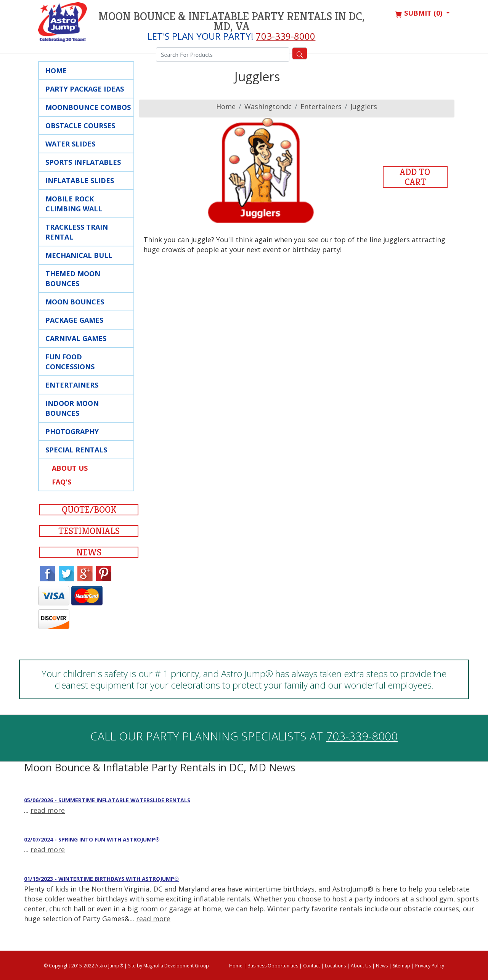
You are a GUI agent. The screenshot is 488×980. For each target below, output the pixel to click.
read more (48, 810)
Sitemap (401, 966)
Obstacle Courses (80, 126)
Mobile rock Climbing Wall (74, 204)
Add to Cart (415, 177)
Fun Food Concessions (70, 362)
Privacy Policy (430, 966)
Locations (335, 966)
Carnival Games (76, 338)
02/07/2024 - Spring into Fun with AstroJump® (92, 839)
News (89, 552)
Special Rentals (76, 450)
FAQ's (62, 482)
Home (56, 71)
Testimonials (89, 531)
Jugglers (364, 106)
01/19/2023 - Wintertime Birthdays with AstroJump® (101, 879)
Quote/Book (89, 510)
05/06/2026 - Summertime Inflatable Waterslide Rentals (107, 800)
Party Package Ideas (85, 89)
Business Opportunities (273, 966)
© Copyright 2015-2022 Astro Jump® (83, 966)
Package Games (74, 320)
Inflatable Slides (80, 180)
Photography (72, 431)
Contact (311, 966)
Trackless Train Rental (77, 232)
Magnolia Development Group (176, 966)
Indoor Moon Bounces (72, 408)
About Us (70, 468)
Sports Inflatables (83, 162)
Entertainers (72, 385)
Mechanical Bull (79, 255)
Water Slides (70, 144)
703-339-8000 (286, 36)
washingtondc (268, 106)
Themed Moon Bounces (73, 278)
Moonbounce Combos (88, 107)
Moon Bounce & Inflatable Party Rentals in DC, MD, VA (232, 21)
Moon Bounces (75, 302)
